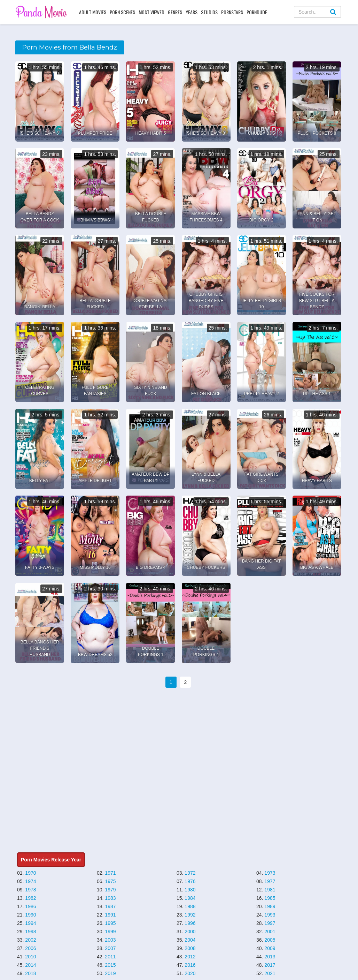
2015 (110, 965)
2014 (30, 965)
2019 (110, 973)
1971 (110, 873)
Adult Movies (93, 12)
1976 (190, 881)
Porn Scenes (122, 12)
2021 (270, 973)
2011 (110, 957)
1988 (190, 906)
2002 (30, 940)
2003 (110, 940)
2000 (190, 932)
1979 (110, 890)
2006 (30, 948)
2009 (270, 948)
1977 (270, 881)
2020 (190, 973)
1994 (30, 923)
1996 (190, 923)
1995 (110, 923)
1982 (30, 898)
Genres (175, 12)
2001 (270, 932)
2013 (270, 957)
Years (192, 12)
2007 (110, 948)
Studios (209, 12)
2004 (190, 940)
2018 (30, 973)
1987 (110, 906)
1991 (110, 915)
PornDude (257, 12)
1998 (30, 932)
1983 (110, 898)
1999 (110, 932)
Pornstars (232, 12)
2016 (190, 965)
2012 (190, 957)
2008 (190, 948)
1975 (110, 881)
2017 (270, 965)
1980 (190, 890)
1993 (270, 915)
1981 (270, 890)
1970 (30, 873)
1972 (190, 873)
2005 (270, 940)
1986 (30, 906)
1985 (270, 898)
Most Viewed (151, 12)
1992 (190, 915)
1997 (270, 923)
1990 (30, 915)
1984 (190, 898)
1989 (270, 906)
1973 (270, 873)
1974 (30, 881)
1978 (30, 890)
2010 (30, 957)
